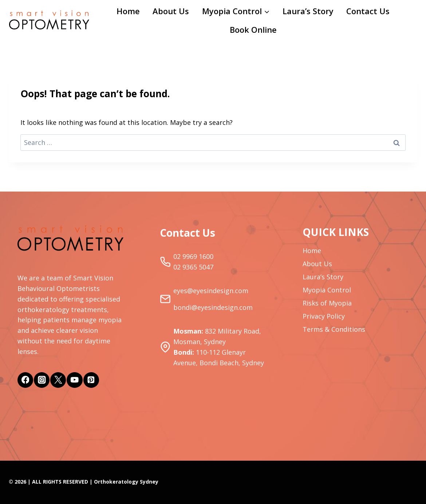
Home (128, 11)
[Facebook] (25, 380)
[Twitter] (58, 380)
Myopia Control (327, 290)
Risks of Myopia (327, 303)
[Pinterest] (91, 380)
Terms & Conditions (334, 329)
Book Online (253, 29)
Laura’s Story (308, 11)
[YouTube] (74, 380)
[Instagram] (42, 380)
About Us (171, 11)
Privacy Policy (324, 316)
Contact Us (368, 11)
